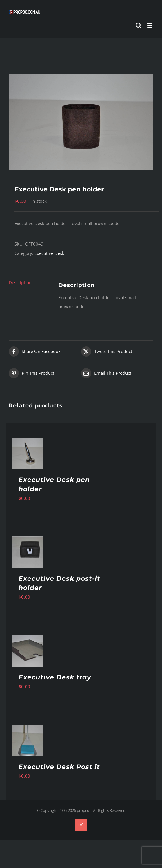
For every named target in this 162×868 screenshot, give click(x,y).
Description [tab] (20, 282)
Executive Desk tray (55, 677)
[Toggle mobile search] (139, 25)
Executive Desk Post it (59, 767)
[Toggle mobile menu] (150, 25)
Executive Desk (49, 253)
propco (83, 810)
